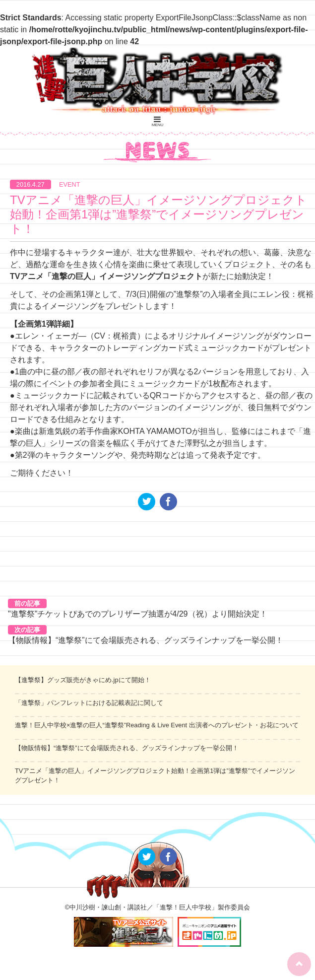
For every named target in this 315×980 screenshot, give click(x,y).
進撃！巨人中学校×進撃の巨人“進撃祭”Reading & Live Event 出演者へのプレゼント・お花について (157, 725)
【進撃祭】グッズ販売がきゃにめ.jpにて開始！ (83, 680)
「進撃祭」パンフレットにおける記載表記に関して (89, 703)
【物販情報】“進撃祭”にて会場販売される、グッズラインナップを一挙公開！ (146, 640)
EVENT (70, 184)
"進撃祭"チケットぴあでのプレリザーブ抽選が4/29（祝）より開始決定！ (138, 614)
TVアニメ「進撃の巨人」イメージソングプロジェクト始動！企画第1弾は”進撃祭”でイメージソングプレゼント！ (158, 214)
